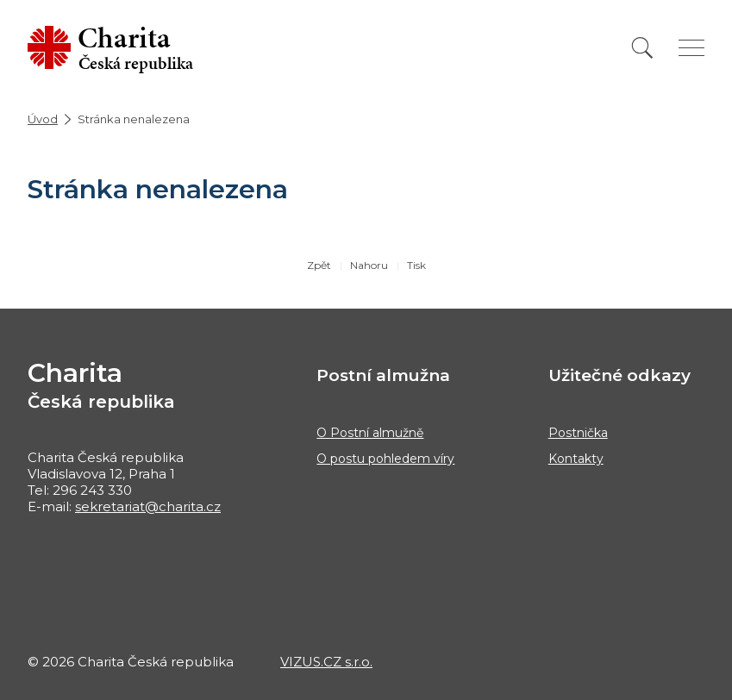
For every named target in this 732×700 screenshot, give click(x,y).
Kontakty (576, 459)
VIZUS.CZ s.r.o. (326, 662)
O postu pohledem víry (385, 459)
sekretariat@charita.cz (148, 506)
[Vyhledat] (642, 48)
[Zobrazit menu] (691, 48)
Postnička (578, 433)
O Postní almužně (370, 433)
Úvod (43, 119)
